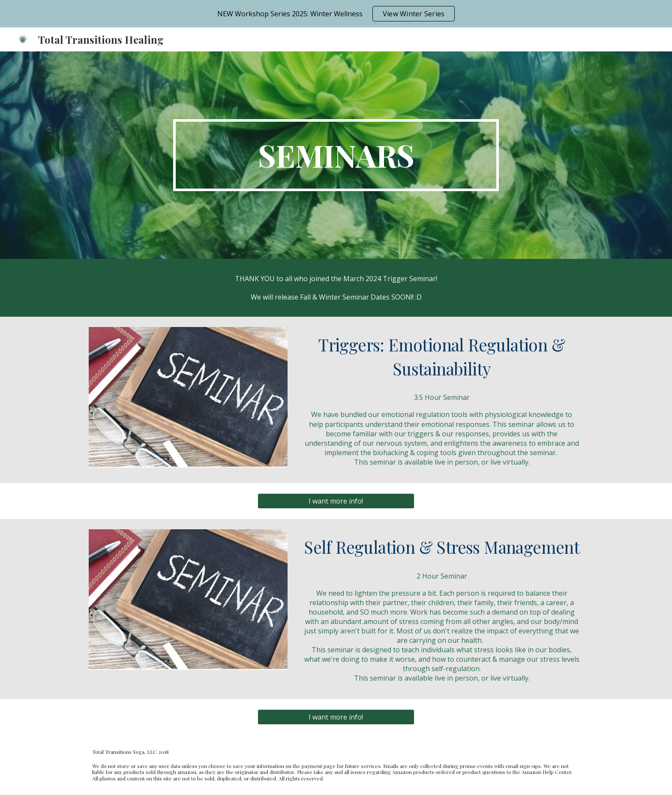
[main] (336, 155)
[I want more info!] (336, 501)
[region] (336, 14)
